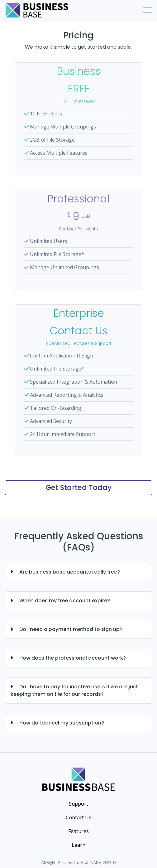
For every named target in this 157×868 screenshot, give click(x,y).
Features (78, 831)
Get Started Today (78, 487)
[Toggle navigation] (147, 10)
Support (78, 804)
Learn (78, 845)
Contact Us (78, 817)
